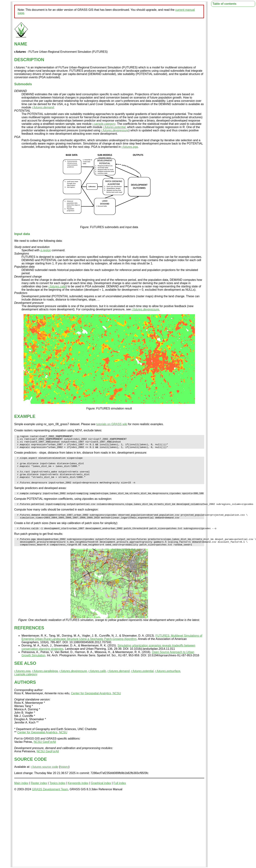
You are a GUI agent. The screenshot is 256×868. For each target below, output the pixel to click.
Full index (120, 796)
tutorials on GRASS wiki (112, 424)
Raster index (39, 796)
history (64, 779)
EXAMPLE (25, 416)
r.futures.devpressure (115, 130)
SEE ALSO (25, 676)
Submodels (23, 84)
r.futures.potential (114, 127)
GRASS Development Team (50, 802)
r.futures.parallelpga (45, 684)
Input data (22, 234)
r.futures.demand (43, 107)
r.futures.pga (130, 147)
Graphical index (101, 796)
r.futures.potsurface (168, 684)
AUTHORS (25, 695)
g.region (46, 250)
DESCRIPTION (29, 60)
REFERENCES (29, 640)
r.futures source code (44, 779)
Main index (21, 796)
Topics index (57, 796)
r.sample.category (104, 124)
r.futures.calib (57, 286)
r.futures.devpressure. (146, 309)
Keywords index (78, 796)
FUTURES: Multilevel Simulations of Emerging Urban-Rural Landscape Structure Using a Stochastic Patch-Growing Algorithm (112, 650)
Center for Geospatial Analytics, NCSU (96, 706)
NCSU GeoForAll (45, 754)
